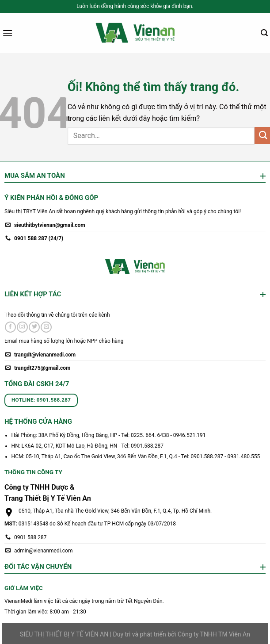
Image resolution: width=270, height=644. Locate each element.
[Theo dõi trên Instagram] (22, 327)
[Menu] (8, 33)
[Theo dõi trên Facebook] (10, 327)
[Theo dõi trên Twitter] (34, 327)
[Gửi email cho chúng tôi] (46, 327)
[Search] (264, 33)
